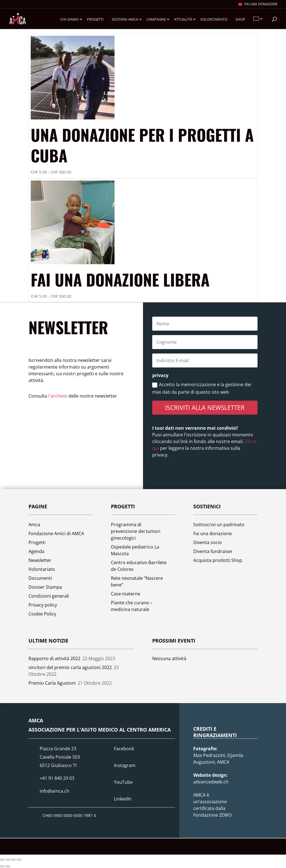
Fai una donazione (261, 4)
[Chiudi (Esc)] (19, 860)
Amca (34, 525)
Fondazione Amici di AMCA (56, 533)
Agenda (36, 551)
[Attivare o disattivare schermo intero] (8, 860)
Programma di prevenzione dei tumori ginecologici (136, 531)
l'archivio (58, 396)
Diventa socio (208, 542)
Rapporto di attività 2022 (54, 658)
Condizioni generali (49, 596)
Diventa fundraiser (213, 551)
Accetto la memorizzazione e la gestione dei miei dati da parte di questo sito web (202, 388)
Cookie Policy (42, 614)
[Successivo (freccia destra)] (8, 866)
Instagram (125, 765)
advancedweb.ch (211, 782)
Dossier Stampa (45, 587)
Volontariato (214, 20)
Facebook (124, 749)
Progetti (95, 20)
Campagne (156, 20)
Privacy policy (43, 605)
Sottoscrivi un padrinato (219, 525)
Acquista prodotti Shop (218, 560)
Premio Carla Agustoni (52, 683)
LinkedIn (123, 799)
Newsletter (40, 560)
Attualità (183, 20)
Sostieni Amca (125, 20)
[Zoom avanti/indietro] (2, 860)
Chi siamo (70, 20)
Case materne (126, 594)
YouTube (123, 782)
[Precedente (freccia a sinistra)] (2, 866)
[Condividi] (13, 860)
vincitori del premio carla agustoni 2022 (70, 667)
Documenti (40, 578)
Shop (240, 20)
